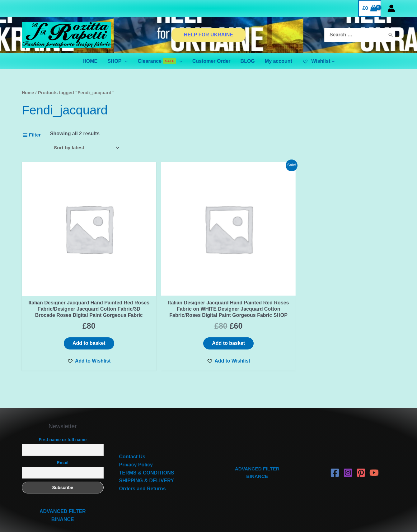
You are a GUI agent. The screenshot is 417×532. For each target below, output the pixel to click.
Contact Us (132, 431)
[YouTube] (374, 447)
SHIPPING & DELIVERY (147, 455)
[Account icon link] (391, 8)
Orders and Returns (143, 463)
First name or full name (63, 414)
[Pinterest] (361, 447)
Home (28, 93)
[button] (66, 335)
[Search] (391, 35)
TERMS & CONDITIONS (147, 447)
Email (63, 437)
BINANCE (63, 494)
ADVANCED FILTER (63, 486)
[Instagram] (348, 447)
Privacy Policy (136, 439)
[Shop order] (88, 148)
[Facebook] (335, 447)
